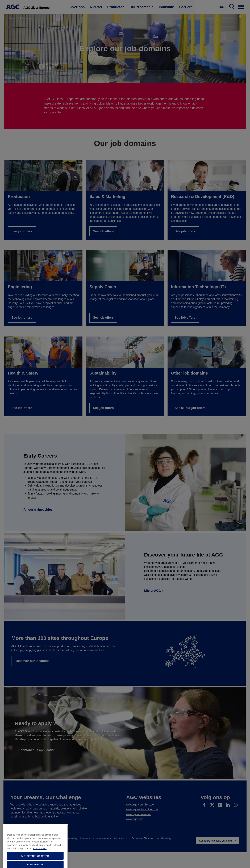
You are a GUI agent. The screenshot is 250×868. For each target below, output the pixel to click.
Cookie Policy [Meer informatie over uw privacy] (40, 864)
